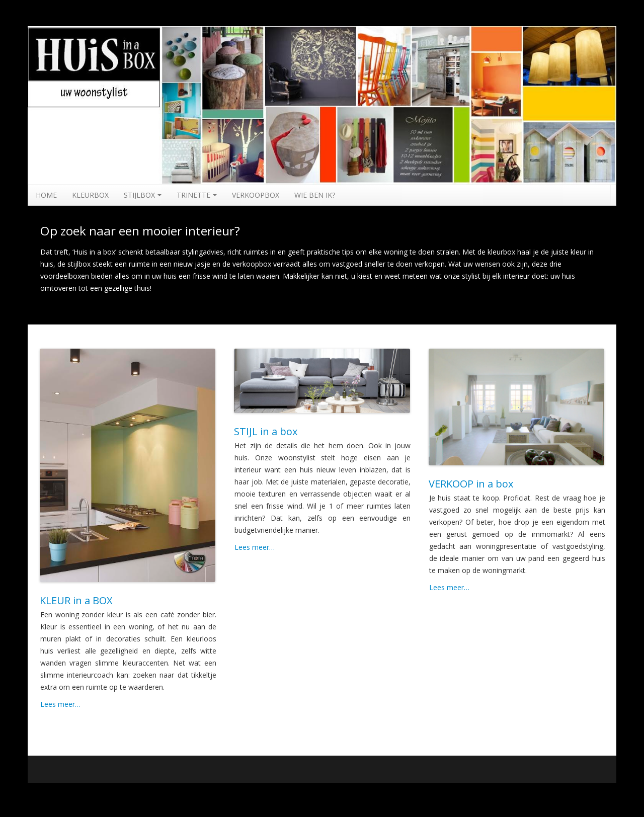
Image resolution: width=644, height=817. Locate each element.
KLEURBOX (90, 195)
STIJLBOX (143, 195)
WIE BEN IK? (315, 195)
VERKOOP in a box (471, 484)
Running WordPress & (524, 795)
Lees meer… (60, 704)
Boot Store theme (588, 795)
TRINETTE (197, 195)
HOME (46, 195)
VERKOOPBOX (256, 195)
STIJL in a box (266, 431)
